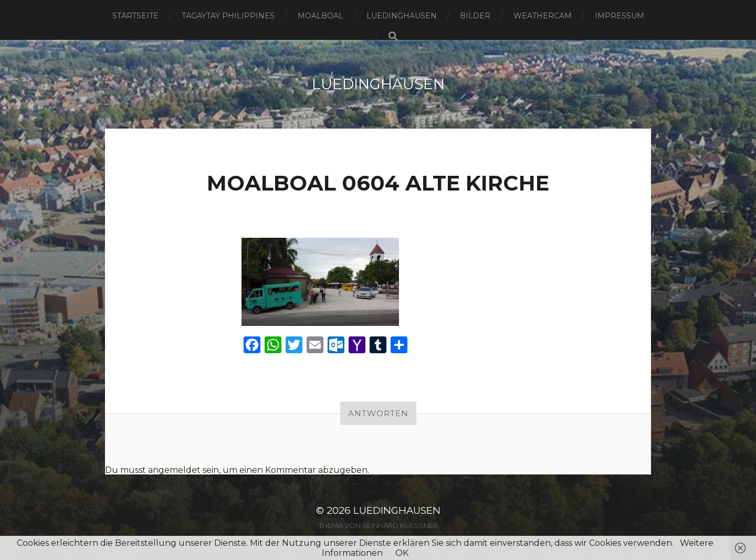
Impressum (619, 16)
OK (402, 553)
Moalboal (321, 16)
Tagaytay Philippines (228, 16)
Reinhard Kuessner (400, 525)
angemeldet (174, 469)
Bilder (475, 16)
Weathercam (543, 16)
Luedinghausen (402, 16)
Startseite (135, 16)
